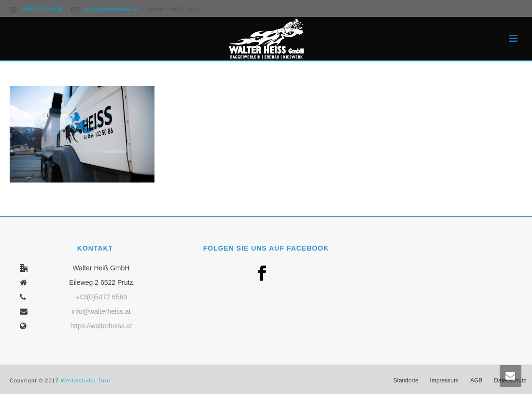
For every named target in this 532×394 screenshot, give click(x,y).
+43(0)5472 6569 (101, 297)
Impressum (444, 380)
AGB (476, 380)
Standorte (406, 380)
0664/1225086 (42, 9)
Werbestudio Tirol (85, 380)
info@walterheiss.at (111, 9)
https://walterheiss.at (101, 326)
